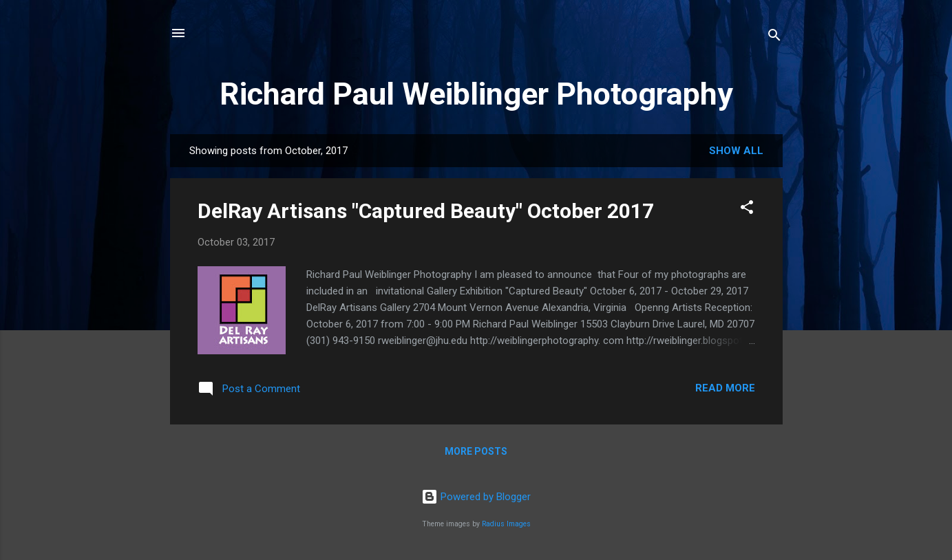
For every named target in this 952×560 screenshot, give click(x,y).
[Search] (774, 37)
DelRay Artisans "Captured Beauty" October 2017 (426, 211)
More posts (476, 451)
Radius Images (506, 524)
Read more (725, 388)
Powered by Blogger (476, 497)
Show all (736, 151)
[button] (747, 209)
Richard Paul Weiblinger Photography (476, 94)
